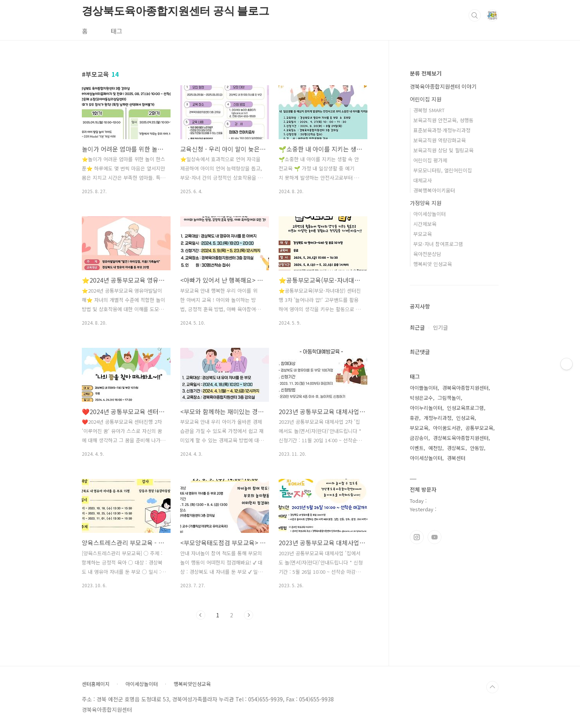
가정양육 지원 (426, 203)
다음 (249, 615)
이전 (201, 615)
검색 (475, 15)
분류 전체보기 (426, 73)
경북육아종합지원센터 (465, 388)
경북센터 (456, 458)
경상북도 (456, 448)
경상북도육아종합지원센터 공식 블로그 (176, 11)
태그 (117, 31)
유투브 (435, 537)
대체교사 (423, 180)
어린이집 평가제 (430, 160)
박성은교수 (421, 398)
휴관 (414, 418)
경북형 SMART (429, 110)
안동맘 (477, 448)
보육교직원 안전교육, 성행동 (443, 120)
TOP (492, 687)
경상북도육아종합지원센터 (461, 438)
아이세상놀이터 (430, 214)
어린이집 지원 (426, 99)
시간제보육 (425, 224)
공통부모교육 (479, 428)
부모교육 (423, 234)
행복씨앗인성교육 (192, 684)
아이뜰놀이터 (424, 388)
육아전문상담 (427, 254)
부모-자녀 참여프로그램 (438, 244)
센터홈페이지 (96, 684)
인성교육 (465, 418)
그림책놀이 (449, 398)
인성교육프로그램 (465, 408)
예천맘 (435, 448)
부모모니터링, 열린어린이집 (443, 170)
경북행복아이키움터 (434, 190)
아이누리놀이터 (426, 408)
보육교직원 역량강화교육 (440, 140)
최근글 (417, 327)
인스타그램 (417, 537)
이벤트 (417, 448)
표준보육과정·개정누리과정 (442, 130)
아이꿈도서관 (447, 428)
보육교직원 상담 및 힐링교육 (443, 150)
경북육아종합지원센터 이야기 (443, 86)
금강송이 (419, 438)
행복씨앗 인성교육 (433, 264)
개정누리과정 (438, 418)
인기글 (440, 327)
